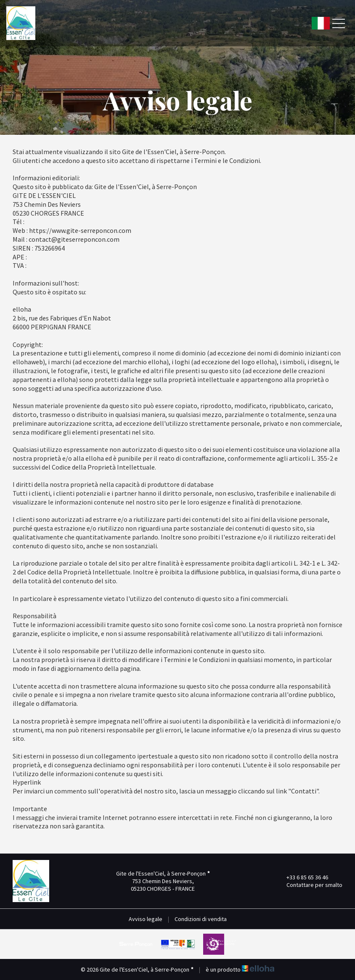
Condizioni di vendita (201, 919)
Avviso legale (146, 919)
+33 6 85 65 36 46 (302, 877)
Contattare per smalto (310, 885)
